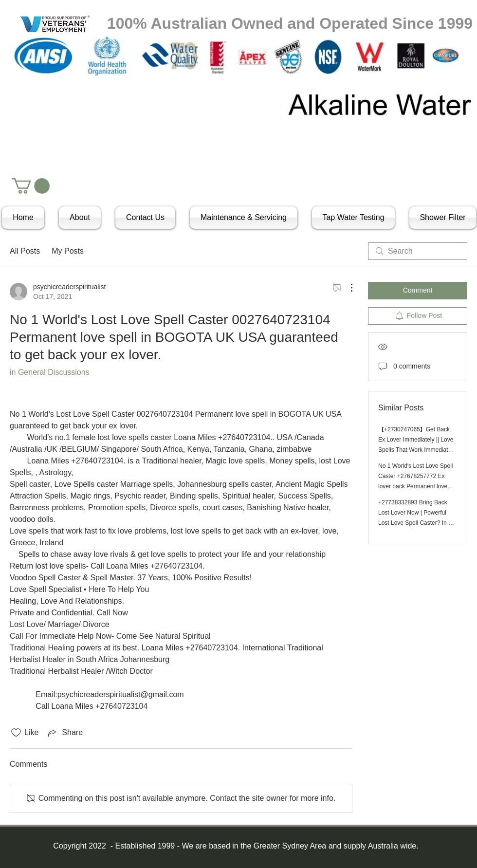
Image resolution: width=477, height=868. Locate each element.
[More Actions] (347, 288)
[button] (31, 186)
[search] (418, 251)
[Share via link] (64, 733)
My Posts (68, 251)
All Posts (25, 251)
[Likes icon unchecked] (16, 733)
